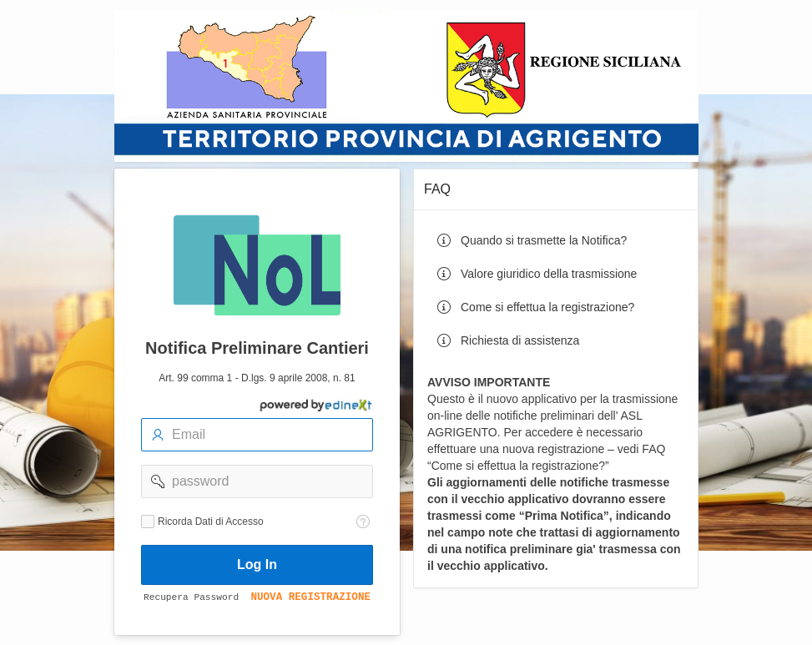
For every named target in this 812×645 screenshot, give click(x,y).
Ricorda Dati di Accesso (211, 522)
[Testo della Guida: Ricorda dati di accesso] (363, 522)
